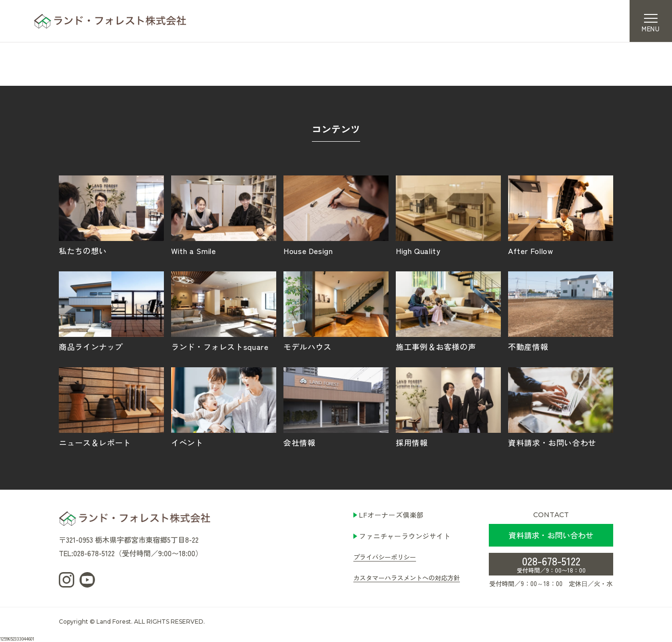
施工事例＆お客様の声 (448, 311)
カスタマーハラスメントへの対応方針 (407, 578)
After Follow (561, 215)
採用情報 (448, 407)
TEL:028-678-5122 (87, 553)
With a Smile (224, 215)
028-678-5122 (551, 563)
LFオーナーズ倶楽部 (391, 515)
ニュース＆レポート (111, 407)
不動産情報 (561, 311)
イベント (224, 407)
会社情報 (336, 407)
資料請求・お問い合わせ (561, 407)
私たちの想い (111, 215)
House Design (336, 215)
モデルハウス (336, 311)
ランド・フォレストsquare (224, 311)
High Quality (448, 215)
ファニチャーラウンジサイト (405, 536)
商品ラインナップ (111, 311)
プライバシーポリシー (385, 557)
